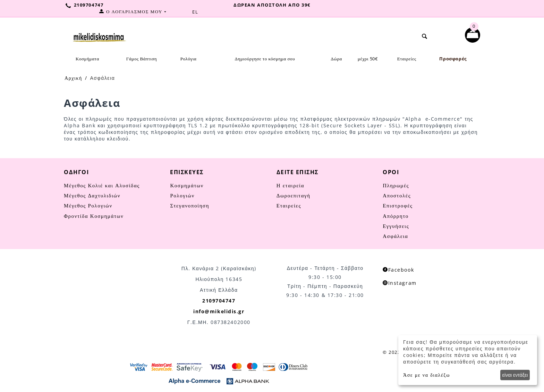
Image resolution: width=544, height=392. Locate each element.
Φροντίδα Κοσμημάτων (94, 216)
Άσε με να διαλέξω (427, 375)
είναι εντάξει (515, 375)
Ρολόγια (189, 59)
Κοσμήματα (87, 59)
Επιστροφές (398, 205)
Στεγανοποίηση (190, 205)
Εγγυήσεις (396, 226)
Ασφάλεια (395, 236)
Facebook (398, 270)
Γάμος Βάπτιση (142, 59)
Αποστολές (397, 195)
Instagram (400, 283)
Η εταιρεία (290, 185)
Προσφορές (453, 59)
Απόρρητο (396, 216)
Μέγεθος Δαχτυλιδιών (92, 195)
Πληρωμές (396, 185)
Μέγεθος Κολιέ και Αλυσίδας (102, 185)
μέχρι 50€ (368, 59)
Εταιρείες (407, 59)
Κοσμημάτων (187, 185)
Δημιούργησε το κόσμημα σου (265, 59)
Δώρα (336, 59)
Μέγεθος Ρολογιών (88, 205)
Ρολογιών (182, 195)
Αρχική (73, 78)
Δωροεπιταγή (294, 195)
